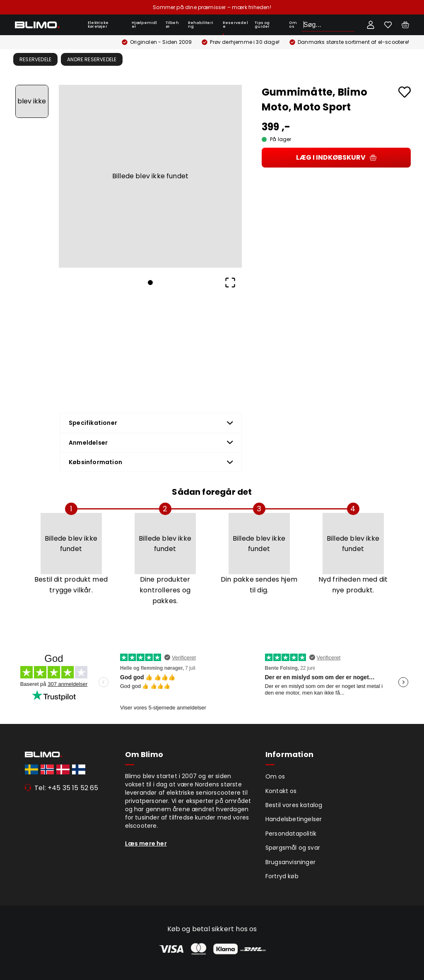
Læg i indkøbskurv (336, 157)
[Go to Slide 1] (32, 101)
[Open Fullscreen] (230, 283)
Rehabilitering (201, 25)
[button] (150, 176)
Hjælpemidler (145, 25)
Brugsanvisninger (290, 862)
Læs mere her (146, 843)
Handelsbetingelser (294, 819)
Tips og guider (262, 25)
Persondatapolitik (291, 834)
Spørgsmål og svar (293, 848)
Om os (293, 25)
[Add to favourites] (405, 92)
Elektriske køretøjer (98, 25)
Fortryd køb (282, 876)
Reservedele (235, 25)
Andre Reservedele (92, 59)
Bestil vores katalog (294, 805)
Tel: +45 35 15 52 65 (66, 788)
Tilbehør (172, 25)
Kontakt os (281, 791)
